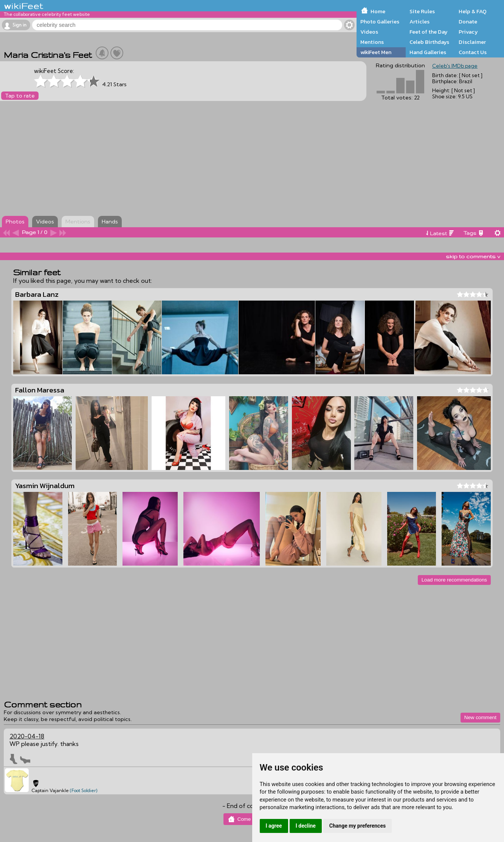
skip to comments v (473, 256)
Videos (369, 32)
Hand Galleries (428, 52)
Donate (468, 22)
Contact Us (473, 52)
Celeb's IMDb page (455, 66)
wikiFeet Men (376, 52)
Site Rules (422, 11)
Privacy (468, 32)
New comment (480, 717)
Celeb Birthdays (429, 42)
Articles (419, 22)
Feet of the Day (429, 32)
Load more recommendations (454, 580)
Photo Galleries (380, 22)
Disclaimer (472, 42)
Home (378, 11)
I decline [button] (306, 826)
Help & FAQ (473, 11)
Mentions (372, 42)
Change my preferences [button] (357, 826)
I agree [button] (274, 826)
